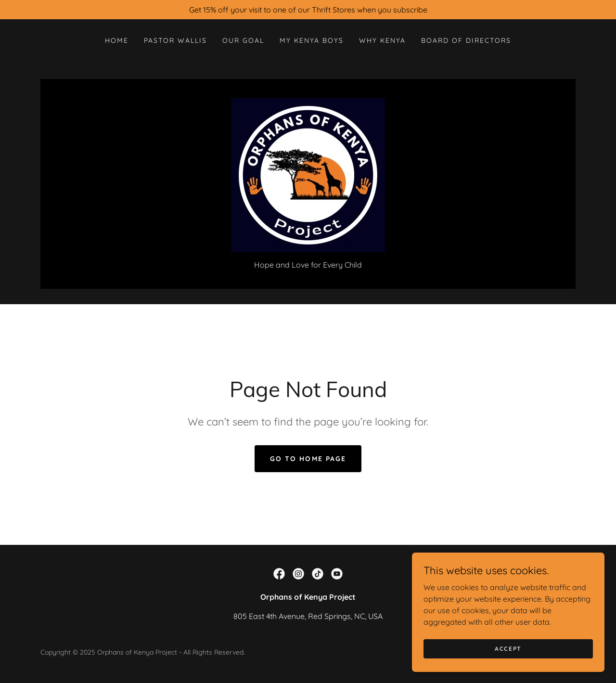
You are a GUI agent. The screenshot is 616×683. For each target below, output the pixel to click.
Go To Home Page (308, 459)
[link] (308, 174)
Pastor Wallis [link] (175, 40)
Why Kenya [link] (382, 40)
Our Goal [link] (243, 40)
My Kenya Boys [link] (312, 40)
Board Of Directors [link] (466, 40)
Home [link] (117, 40)
